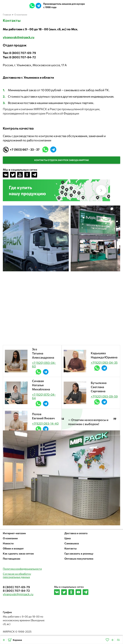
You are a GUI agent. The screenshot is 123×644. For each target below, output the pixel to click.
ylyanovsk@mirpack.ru (98, 6)
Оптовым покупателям (79, 559)
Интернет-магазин (14, 533)
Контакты (71, 548)
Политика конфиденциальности (22, 569)
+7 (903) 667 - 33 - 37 (25, 149)
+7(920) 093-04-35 (104, 362)
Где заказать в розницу (79, 553)
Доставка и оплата (76, 533)
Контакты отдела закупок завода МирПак (61, 160)
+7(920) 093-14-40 (45, 423)
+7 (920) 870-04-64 (44, 396)
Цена (68, 538)
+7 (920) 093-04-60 (44, 364)
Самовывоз (72, 543)
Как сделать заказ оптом (18, 553)
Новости (8, 543)
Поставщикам (11, 559)
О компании (10, 538)
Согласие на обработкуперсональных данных (17, 575)
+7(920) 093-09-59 (104, 396)
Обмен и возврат (13, 548)
